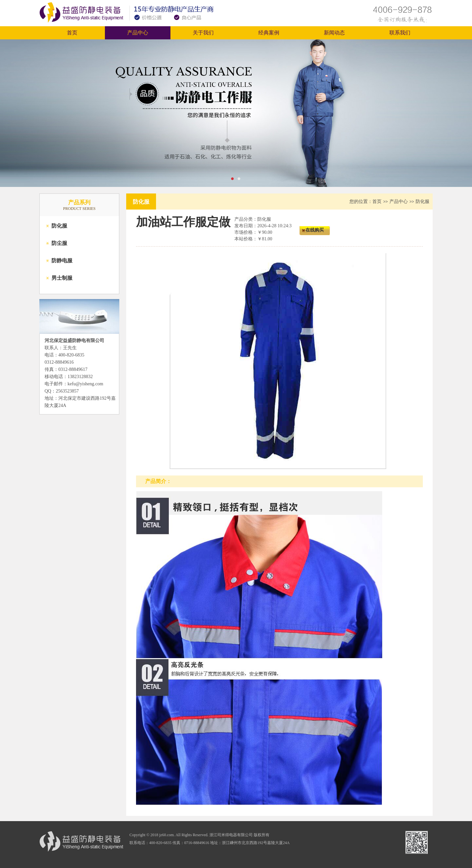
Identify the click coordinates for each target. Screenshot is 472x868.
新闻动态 (334, 33)
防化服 (59, 226)
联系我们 (400, 33)
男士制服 (62, 278)
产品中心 (138, 33)
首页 (72, 33)
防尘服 (59, 243)
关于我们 (203, 33)
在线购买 (315, 230)
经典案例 (269, 33)
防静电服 (62, 261)
